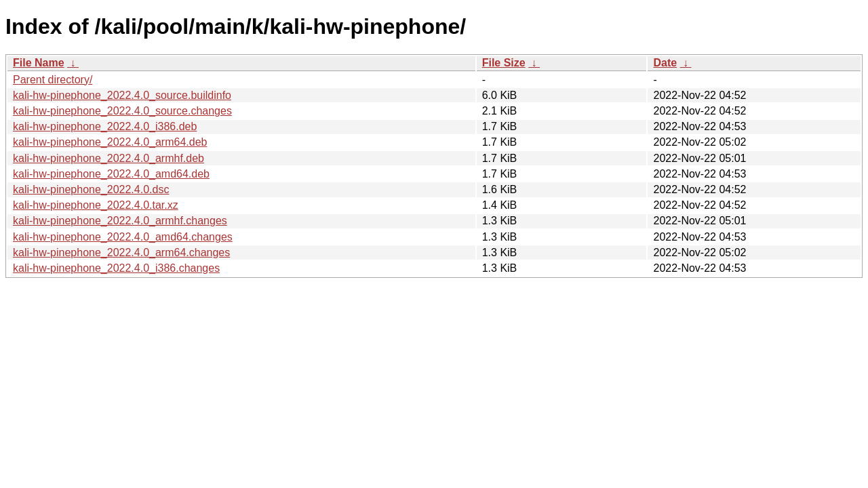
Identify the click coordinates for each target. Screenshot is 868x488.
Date (665, 63)
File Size (504, 63)
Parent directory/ (53, 80)
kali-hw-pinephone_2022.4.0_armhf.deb (108, 158)
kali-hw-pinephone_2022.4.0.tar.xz (96, 205)
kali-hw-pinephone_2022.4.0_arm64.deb (110, 142)
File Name (39, 63)
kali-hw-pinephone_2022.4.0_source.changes (122, 111)
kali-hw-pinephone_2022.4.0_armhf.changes (120, 221)
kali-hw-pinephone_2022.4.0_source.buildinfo (122, 95)
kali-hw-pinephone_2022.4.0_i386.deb (105, 126)
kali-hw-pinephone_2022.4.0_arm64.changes (121, 252)
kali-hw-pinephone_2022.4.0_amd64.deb (111, 174)
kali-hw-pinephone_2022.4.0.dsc (91, 189)
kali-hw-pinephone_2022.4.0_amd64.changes (123, 237)
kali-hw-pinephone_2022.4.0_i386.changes (116, 268)
